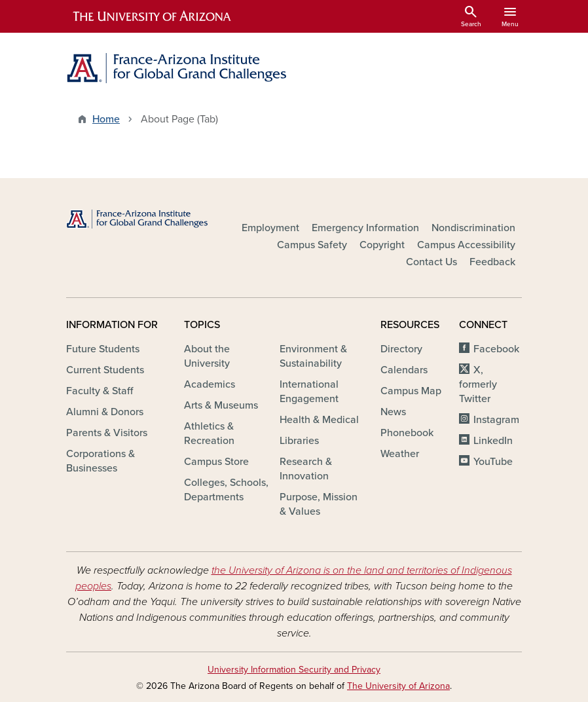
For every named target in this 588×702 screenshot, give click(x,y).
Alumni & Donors (105, 412)
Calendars (404, 370)
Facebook (496, 349)
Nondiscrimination (473, 228)
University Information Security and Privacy (294, 670)
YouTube (493, 462)
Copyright (382, 245)
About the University (207, 356)
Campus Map (411, 391)
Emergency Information (365, 228)
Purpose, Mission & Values (319, 504)
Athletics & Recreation (209, 434)
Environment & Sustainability (313, 356)
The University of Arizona (398, 686)
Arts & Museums (221, 405)
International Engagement (309, 392)
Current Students (105, 370)
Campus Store (216, 462)
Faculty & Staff (100, 391)
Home (106, 119)
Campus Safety (312, 245)
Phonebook (407, 433)
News (393, 412)
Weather (400, 454)
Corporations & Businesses (101, 461)
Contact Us (432, 262)
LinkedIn (493, 441)
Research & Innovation (306, 469)
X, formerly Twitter (478, 384)
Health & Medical (319, 420)
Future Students (103, 349)
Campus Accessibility (466, 245)
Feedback (492, 262)
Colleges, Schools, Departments (226, 490)
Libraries (299, 441)
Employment (270, 228)
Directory (401, 349)
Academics (210, 384)
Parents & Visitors (107, 433)
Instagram (496, 420)
